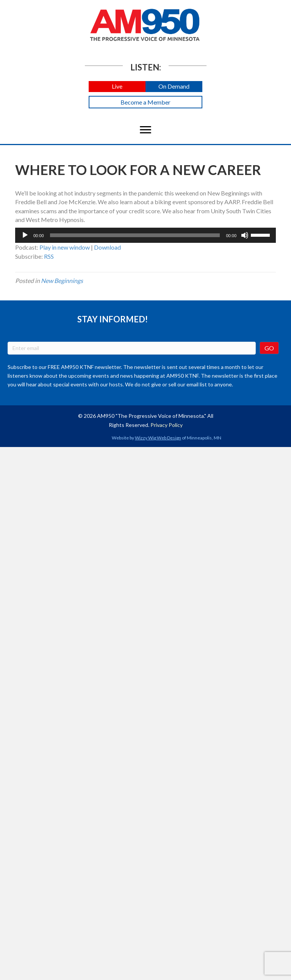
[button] (117, 87)
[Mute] (245, 235)
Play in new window (65, 247)
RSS (49, 256)
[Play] (25, 235)
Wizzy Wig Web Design (158, 438)
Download (107, 247)
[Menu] (145, 130)
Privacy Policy (167, 425)
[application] (145, 235)
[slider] (135, 235)
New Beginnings (62, 281)
